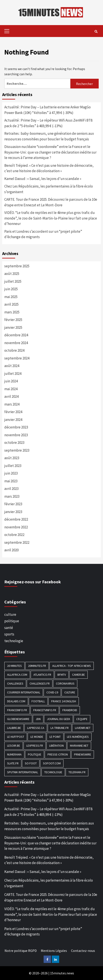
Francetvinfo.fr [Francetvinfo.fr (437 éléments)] (45, 710)
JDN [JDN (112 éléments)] (38, 719)
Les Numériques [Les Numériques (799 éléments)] (78, 737)
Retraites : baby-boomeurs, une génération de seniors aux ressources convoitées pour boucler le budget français (49, 136)
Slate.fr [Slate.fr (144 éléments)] (13, 763)
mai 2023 (11, 481)
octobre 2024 (14, 350)
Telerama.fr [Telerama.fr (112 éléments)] (77, 772)
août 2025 (12, 274)
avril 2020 (11, 550)
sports (9, 634)
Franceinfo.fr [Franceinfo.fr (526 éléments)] (17, 710)
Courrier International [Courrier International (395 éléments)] (24, 692)
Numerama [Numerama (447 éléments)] (14, 754)
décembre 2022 (16, 519)
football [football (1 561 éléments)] (38, 701)
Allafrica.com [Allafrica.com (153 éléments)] (17, 675)
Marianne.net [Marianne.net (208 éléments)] (79, 746)
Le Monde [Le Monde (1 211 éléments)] (37, 737)
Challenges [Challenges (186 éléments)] (15, 683)
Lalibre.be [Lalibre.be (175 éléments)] (14, 728)
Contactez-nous (83, 951)
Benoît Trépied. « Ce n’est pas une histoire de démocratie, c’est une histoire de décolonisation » (49, 168)
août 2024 (12, 366)
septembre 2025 (17, 266)
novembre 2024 (16, 343)
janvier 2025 (13, 327)
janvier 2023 (13, 512)
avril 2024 (11, 396)
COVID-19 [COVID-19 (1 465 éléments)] (52, 692)
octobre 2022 (14, 535)
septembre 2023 (17, 450)
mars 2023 (12, 496)
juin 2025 (11, 289)
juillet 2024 (13, 374)
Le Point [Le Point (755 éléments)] (55, 737)
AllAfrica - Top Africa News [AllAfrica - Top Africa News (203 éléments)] (72, 666)
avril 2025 (11, 304)
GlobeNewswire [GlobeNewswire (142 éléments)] (18, 719)
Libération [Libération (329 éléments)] (56, 746)
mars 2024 (12, 404)
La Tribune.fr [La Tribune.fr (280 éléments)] (60, 728)
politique (12, 621)
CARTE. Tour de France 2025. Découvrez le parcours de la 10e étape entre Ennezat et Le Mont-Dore (51, 202)
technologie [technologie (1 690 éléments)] (53, 772)
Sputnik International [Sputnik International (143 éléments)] (23, 772)
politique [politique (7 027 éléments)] (35, 754)
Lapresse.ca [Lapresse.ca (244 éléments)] (36, 728)
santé (9, 628)
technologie (14, 641)
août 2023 (12, 458)
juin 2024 (11, 381)
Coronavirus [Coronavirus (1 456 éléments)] (65, 683)
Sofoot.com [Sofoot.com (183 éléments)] (52, 763)
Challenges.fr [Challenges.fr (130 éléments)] (40, 683)
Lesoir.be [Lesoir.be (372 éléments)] (14, 746)
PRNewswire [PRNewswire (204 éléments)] (83, 754)
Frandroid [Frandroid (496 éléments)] (70, 710)
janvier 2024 (13, 420)
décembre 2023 (16, 427)
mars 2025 (12, 312)
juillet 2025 (13, 281)
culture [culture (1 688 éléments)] (70, 692)
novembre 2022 (16, 527)
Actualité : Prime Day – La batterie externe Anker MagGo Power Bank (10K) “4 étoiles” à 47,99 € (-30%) (48, 110)
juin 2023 (11, 473)
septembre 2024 (17, 358)
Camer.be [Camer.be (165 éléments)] (78, 675)
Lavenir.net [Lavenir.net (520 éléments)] (83, 728)
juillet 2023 (13, 466)
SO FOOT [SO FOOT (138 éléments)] (31, 763)
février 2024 (13, 412)
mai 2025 (11, 297)
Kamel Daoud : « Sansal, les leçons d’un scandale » (43, 179)
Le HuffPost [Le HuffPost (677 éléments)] (16, 737)
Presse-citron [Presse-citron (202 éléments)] (58, 754)
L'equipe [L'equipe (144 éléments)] (82, 719)
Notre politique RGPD (21, 951)
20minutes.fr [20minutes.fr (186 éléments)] (37, 666)
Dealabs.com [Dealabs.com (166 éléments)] (16, 701)
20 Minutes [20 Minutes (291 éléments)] (14, 666)
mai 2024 (11, 389)
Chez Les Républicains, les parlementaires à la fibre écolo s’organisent (49, 189)
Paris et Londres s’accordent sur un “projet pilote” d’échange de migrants (43, 234)
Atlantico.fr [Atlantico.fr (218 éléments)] (42, 675)
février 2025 (13, 320)
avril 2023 (11, 489)
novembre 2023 (16, 435)
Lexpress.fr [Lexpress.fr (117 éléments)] (35, 746)
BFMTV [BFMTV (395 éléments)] (62, 675)
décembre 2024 (16, 335)
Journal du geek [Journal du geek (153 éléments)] (59, 719)
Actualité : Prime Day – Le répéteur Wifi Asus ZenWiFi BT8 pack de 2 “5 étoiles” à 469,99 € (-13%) (48, 123)
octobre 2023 (14, 443)
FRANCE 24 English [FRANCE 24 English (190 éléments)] (64, 701)
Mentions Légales (54, 951)
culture (10, 614)
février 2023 (13, 504)
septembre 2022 (17, 542)
